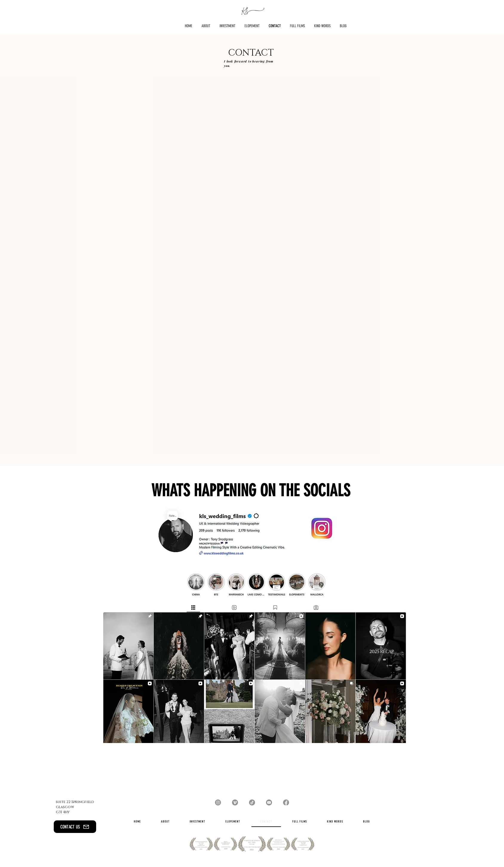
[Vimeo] (235, 802)
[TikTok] (252, 802)
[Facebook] (286, 802)
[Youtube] (269, 802)
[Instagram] (218, 802)
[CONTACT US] (75, 827)
